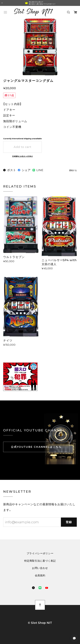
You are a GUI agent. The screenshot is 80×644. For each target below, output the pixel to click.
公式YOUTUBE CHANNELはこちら (36, 447)
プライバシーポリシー (40, 553)
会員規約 (40, 575)
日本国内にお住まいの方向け (23, 156)
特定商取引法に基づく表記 (40, 561)
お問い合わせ (40, 568)
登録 (69, 522)
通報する (73, 171)
